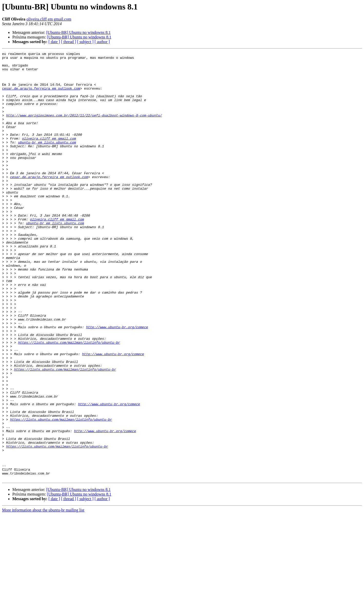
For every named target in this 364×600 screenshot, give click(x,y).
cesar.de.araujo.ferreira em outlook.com (41, 96)
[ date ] (54, 42)
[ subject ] (85, 42)
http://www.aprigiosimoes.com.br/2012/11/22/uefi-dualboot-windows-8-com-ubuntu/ (84, 128)
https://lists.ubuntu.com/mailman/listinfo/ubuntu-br (69, 401)
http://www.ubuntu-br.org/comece (117, 382)
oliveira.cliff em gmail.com (49, 19)
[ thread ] (69, 42)
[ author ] (102, 42)
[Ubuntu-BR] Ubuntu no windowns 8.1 (78, 32)
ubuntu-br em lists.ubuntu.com (47, 161)
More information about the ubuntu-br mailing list (43, 596)
